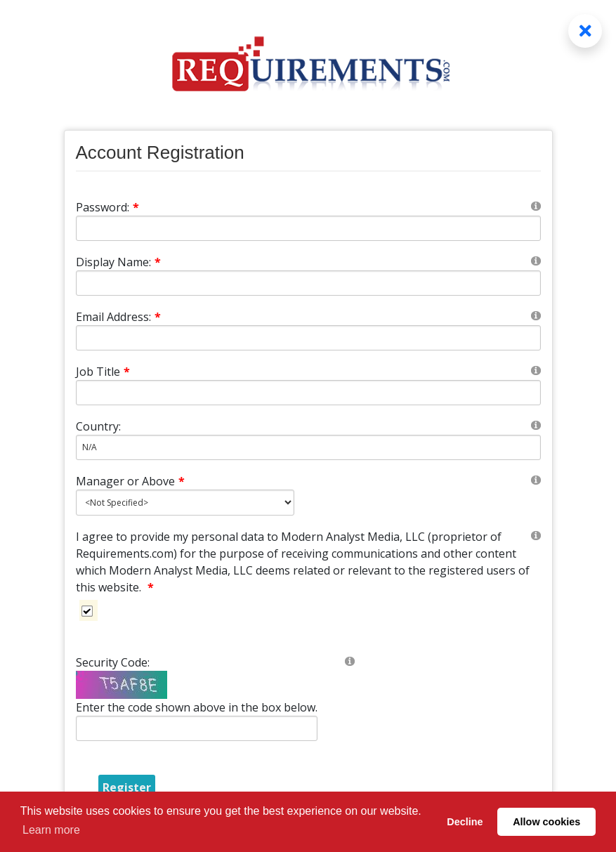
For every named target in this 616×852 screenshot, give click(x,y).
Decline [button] (465, 822)
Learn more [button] (51, 830)
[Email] (308, 338)
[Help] (536, 205)
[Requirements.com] (308, 47)
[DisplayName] (308, 283)
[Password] (308, 228)
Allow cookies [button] (546, 822)
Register (127, 787)
